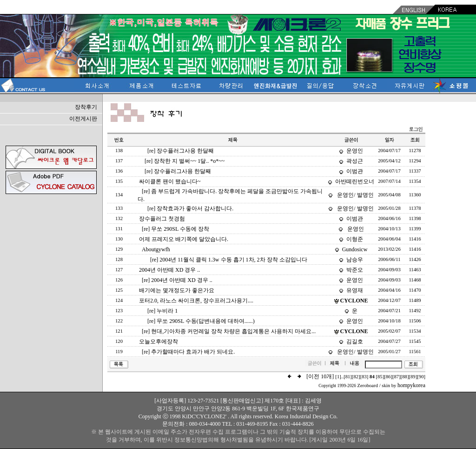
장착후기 (86, 107)
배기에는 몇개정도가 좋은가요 (177, 290)
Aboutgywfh (156, 249)
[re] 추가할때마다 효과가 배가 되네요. (188, 352)
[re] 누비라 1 (162, 311)
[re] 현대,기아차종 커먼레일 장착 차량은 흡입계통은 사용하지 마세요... (229, 331)
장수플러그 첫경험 (162, 219)
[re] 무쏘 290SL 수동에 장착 (175, 229)
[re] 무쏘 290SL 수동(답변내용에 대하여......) (201, 321)
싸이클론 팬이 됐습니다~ (170, 181)
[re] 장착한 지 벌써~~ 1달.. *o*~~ (185, 161)
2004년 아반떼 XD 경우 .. (169, 270)
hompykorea (411, 385)
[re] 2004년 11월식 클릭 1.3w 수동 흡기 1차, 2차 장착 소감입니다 (229, 260)
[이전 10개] (320, 376)
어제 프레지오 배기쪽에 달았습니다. (184, 239)
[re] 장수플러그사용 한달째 (181, 151)
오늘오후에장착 (159, 342)
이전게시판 (83, 119)
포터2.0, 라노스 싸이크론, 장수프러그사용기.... (196, 301)
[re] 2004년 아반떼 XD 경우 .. (177, 280)
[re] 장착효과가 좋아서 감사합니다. (190, 208)
